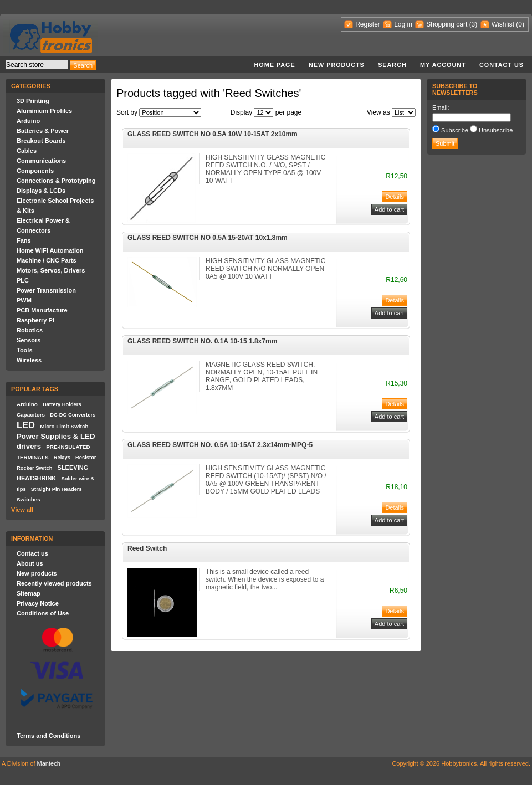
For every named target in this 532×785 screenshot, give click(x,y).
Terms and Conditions (48, 736)
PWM (24, 300)
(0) (520, 24)
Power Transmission (46, 290)
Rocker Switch (34, 468)
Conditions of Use (43, 613)
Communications (41, 161)
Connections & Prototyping (56, 181)
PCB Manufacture (42, 310)
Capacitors (31, 415)
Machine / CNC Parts (47, 260)
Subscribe (455, 130)
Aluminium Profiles (44, 111)
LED (26, 425)
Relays (62, 458)
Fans (24, 240)
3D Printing (33, 101)
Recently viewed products (54, 583)
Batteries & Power (43, 131)
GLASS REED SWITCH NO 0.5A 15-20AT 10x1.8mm (208, 238)
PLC (23, 280)
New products (337, 65)
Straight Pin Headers (57, 489)
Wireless (29, 360)
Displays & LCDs (41, 191)
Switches (29, 499)
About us (30, 563)
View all (22, 510)
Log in (403, 24)
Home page (274, 65)
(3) (474, 24)
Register (368, 24)
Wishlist (503, 24)
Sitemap (29, 593)
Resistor (86, 458)
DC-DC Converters (73, 415)
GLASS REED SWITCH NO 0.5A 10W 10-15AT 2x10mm (213, 134)
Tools (25, 350)
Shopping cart (447, 24)
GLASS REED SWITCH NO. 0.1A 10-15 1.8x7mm (202, 341)
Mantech (49, 763)
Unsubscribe (496, 130)
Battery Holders (62, 404)
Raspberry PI (35, 320)
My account (443, 65)
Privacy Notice (38, 603)
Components (35, 171)
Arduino (28, 121)
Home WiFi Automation (50, 250)
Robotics (30, 330)
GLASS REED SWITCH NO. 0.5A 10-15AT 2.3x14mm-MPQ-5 (220, 445)
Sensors (29, 340)
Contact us (502, 65)
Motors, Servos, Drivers (51, 270)
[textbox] (37, 65)
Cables (27, 151)
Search (392, 65)
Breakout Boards (41, 141)
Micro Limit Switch (64, 426)
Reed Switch (147, 548)
